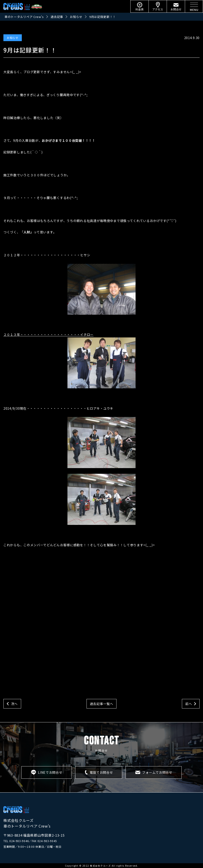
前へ (189, 704)
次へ (14, 704)
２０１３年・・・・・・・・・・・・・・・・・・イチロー (69, 360)
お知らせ (13, 38)
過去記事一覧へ (102, 704)
